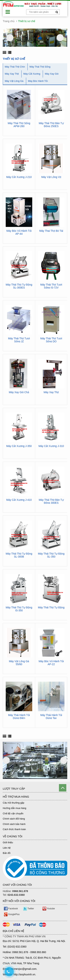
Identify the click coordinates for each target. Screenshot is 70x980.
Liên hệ (7, 848)
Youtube (49, 909)
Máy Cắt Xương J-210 (19, 177)
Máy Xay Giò (52, 74)
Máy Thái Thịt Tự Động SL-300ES (19, 286)
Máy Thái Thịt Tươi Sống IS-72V (51, 286)
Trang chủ (9, 21)
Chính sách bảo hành (14, 824)
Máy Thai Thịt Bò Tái (51, 231)
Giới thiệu (8, 842)
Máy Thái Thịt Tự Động (51, 608)
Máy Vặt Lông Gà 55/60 (19, 663)
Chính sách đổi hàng (14, 819)
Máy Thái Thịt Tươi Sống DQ (51, 340)
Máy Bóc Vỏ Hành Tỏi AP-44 (19, 232)
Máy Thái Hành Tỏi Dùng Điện (19, 717)
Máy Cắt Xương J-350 (19, 446)
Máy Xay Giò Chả (19, 392)
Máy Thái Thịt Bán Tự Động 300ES (51, 501)
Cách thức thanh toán (14, 829)
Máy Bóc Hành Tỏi (38, 81)
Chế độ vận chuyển (13, 813)
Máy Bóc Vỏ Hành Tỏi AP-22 (51, 663)
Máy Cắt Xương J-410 (19, 500)
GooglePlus (12, 914)
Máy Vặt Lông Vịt (51, 177)
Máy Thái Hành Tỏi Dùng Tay (51, 717)
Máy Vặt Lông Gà (14, 81)
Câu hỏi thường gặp (14, 803)
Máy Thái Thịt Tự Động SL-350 (51, 555)
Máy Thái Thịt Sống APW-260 (19, 125)
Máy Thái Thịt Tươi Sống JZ (19, 340)
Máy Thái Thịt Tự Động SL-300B (19, 555)
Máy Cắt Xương (32, 74)
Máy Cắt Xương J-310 (51, 446)
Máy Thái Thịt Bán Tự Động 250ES (51, 125)
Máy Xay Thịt (12, 74)
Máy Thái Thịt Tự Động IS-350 (19, 609)
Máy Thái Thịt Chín (15, 67)
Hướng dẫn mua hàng (14, 808)
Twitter (29, 909)
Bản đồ (7, 853)
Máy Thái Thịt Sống (40, 67)
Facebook (11, 909)
